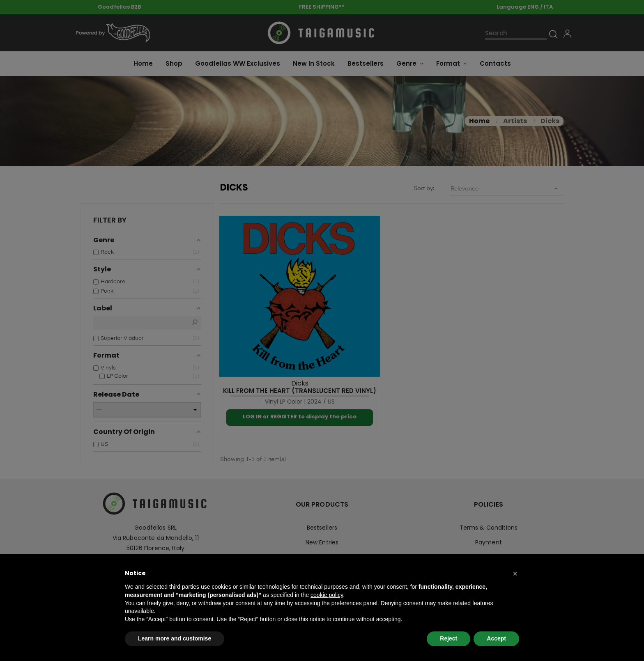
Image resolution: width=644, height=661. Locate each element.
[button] (515, 574)
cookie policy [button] (327, 595)
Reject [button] (448, 638)
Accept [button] (496, 638)
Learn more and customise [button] (175, 638)
